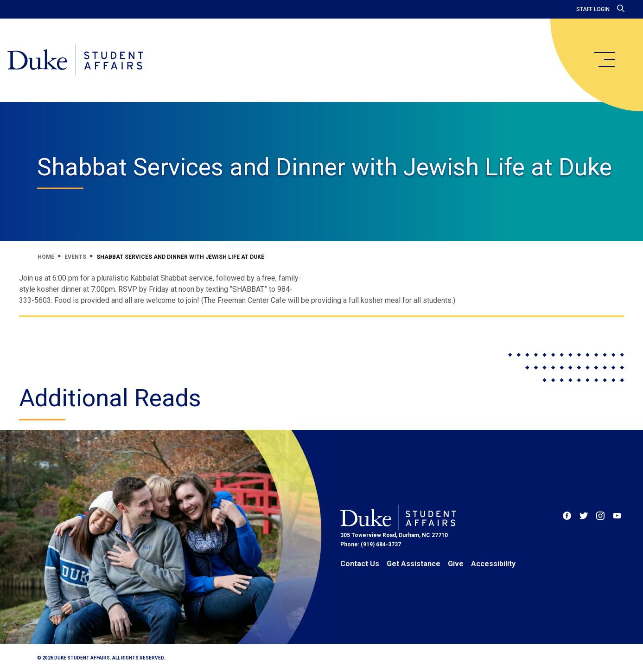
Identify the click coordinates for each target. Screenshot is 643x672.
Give (456, 564)
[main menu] (604, 59)
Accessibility (493, 564)
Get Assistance (414, 564)
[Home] (75, 60)
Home (46, 257)
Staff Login (593, 9)
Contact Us (360, 564)
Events (75, 257)
